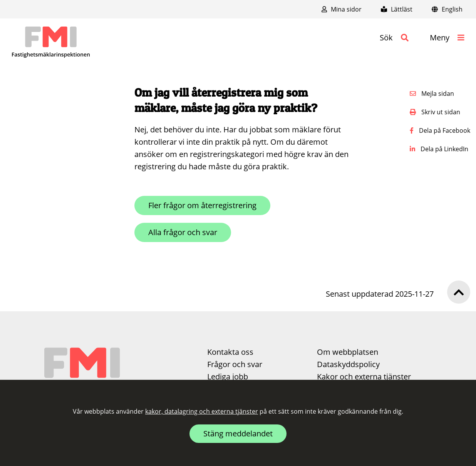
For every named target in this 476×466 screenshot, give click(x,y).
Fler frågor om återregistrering (202, 205)
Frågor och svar (235, 364)
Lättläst (397, 9)
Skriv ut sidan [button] (435, 112)
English (447, 9)
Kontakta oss (230, 352)
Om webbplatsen (348, 352)
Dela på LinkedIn (439, 149)
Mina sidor (342, 9)
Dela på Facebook (440, 130)
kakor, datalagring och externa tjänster (202, 411)
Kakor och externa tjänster (364, 377)
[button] (394, 38)
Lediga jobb (228, 377)
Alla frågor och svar (183, 232)
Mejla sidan (432, 94)
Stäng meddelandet (238, 433)
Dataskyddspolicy (348, 364)
